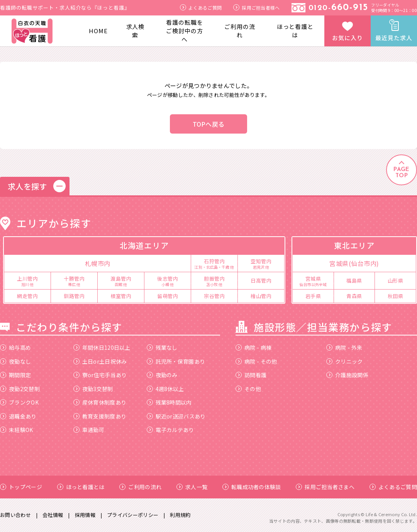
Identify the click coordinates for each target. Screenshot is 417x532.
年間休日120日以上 (102, 347)
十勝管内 (74, 281)
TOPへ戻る (209, 124)
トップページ (21, 487)
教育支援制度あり (100, 416)
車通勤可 (89, 430)
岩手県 (313, 296)
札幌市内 (98, 263)
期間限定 (15, 375)
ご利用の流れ (240, 31)
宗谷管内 (214, 296)
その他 (248, 389)
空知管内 (261, 263)
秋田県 (396, 296)
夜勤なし (15, 361)
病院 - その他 (256, 361)
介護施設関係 (347, 375)
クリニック (345, 361)
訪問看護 (251, 375)
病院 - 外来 (344, 347)
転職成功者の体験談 (252, 487)
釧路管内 (74, 296)
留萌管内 (168, 296)
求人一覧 (192, 487)
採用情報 (85, 515)
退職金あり (18, 416)
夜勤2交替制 (20, 389)
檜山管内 (261, 296)
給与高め (15, 347)
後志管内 (168, 281)
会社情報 (53, 515)
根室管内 (121, 296)
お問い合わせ (15, 515)
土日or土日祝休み (100, 361)
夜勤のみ (162, 375)
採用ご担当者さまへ (325, 487)
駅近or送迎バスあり (176, 416)
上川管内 (27, 281)
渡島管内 (121, 281)
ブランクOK (19, 402)
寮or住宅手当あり (100, 375)
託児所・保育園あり (176, 361)
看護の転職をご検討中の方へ (184, 31)
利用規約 (180, 515)
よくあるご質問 (201, 8)
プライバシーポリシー (133, 515)
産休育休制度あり (100, 402)
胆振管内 (214, 281)
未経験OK (17, 430)
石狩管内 (214, 263)
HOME (98, 31)
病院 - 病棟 (253, 347)
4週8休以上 (165, 389)
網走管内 (27, 296)
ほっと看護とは (295, 31)
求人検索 (136, 31)
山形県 (396, 280)
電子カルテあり (170, 430)
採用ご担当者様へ (256, 8)
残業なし (162, 347)
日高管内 (261, 280)
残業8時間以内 (169, 402)
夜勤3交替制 (93, 389)
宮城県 (313, 281)
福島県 (354, 280)
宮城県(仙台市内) (354, 263)
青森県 (354, 296)
